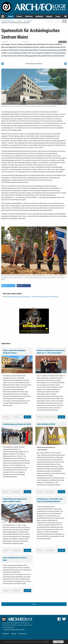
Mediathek (39, 16)
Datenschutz (22, 634)
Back (34, 604)
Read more (27, 417)
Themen (19, 16)
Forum (58, 16)
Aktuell (11, 16)
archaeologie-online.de (8, 21)
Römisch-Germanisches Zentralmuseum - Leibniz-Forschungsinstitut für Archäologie (31, 297)
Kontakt (14, 634)
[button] (8, 286)
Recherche (29, 16)
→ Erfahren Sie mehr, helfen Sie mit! (13, 630)
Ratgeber (49, 16)
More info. (46, 642)
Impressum (6, 634)
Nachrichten (28, 21)
